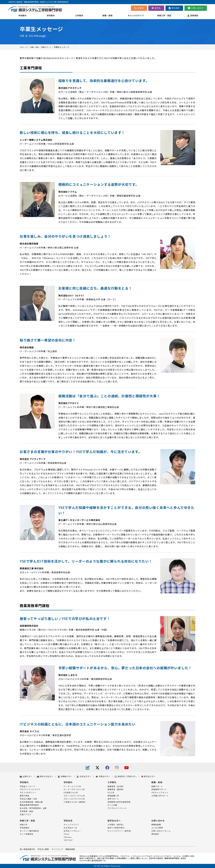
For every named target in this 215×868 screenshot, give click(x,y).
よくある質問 (157, 828)
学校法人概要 (43, 849)
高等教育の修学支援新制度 (119, 802)
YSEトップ (24, 47)
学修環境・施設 (26, 811)
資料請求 (174, 8)
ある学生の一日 (70, 828)
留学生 (156, 8)
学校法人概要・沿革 (28, 799)
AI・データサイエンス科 (74, 789)
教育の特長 (25, 796)
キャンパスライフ (136, 16)
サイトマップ (57, 849)
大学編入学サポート (160, 796)
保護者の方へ (65, 776)
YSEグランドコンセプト (30, 789)
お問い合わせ (196, 8)
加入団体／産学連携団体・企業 (33, 808)
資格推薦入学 (113, 796)
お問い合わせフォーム (161, 831)
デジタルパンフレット (117, 808)
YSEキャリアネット (160, 793)
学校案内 (22, 16)
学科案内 (51, 16)
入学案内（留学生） (116, 825)
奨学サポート (113, 799)
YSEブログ (68, 840)
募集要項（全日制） (116, 786)
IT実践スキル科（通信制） (75, 802)
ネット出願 (112, 805)
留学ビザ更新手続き (116, 828)
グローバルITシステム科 (74, 796)
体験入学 (24, 825)
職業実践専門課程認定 (29, 805)
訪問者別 (193, 16)
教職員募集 (156, 825)
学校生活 (68, 821)
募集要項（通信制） (116, 789)
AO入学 (111, 793)
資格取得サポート (159, 789)
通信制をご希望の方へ (126, 776)
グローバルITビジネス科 (74, 799)
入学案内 (79, 16)
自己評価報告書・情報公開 (31, 802)
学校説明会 (25, 828)
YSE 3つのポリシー (28, 793)
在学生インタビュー (72, 831)
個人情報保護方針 (27, 849)
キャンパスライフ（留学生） (120, 831)
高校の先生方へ (45, 776)
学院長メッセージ (27, 786)
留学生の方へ (148, 776)
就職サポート (49, 47)
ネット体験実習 (26, 834)
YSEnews (68, 837)
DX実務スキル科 (71, 793)
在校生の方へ (84, 776)
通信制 (139, 8)
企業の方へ (26, 776)
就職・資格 (107, 16)
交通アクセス (25, 814)
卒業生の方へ (103, 776)
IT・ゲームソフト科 (72, 786)
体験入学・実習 (164, 16)
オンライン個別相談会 (29, 831)
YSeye (66, 834)
